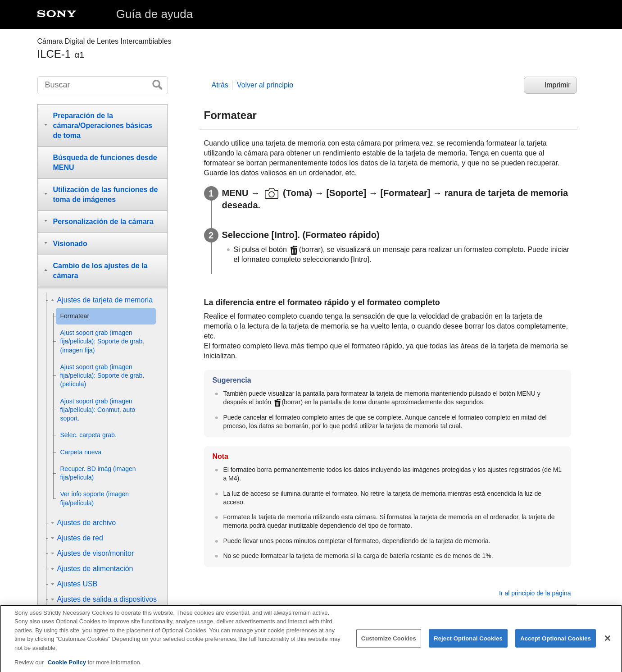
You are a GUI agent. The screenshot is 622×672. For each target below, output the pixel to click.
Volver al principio (265, 85)
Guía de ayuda (155, 14)
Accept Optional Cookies (556, 645)
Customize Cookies (389, 645)
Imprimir (558, 85)
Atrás (220, 85)
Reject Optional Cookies (468, 645)
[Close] (608, 645)
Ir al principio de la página (535, 593)
